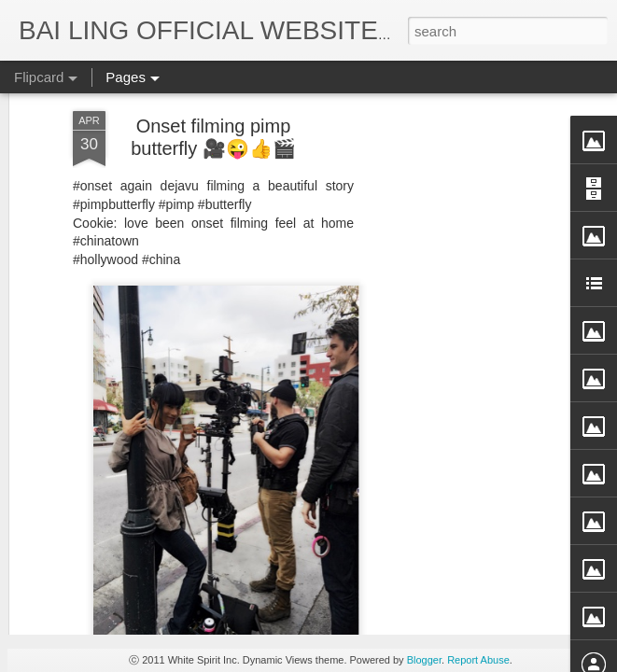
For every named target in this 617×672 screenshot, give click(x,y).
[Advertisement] (456, 297)
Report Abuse (478, 660)
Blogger (424, 660)
